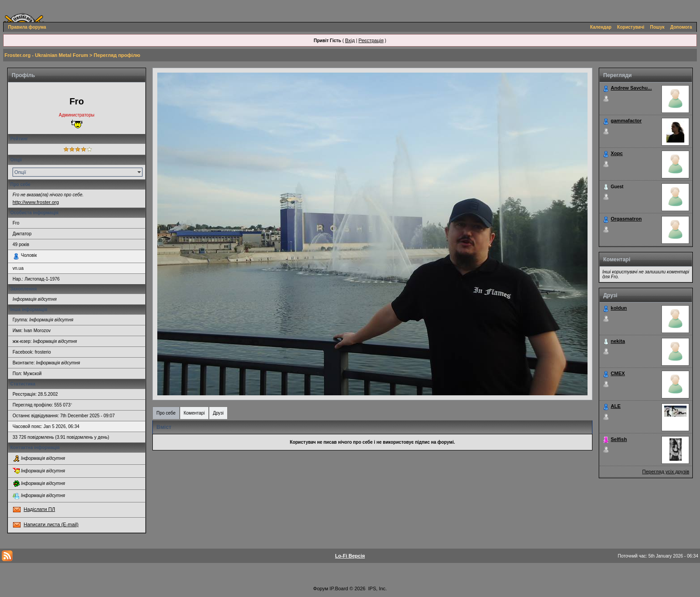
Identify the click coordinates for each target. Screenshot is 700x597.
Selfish (619, 439)
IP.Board (339, 588)
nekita (618, 341)
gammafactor (626, 121)
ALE (616, 406)
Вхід (350, 40)
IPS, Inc (377, 588)
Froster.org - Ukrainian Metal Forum (46, 55)
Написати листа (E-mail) (51, 524)
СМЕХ (618, 373)
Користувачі (631, 27)
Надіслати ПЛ (39, 509)
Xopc (617, 153)
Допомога (681, 27)
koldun (619, 308)
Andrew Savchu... (631, 88)
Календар (601, 27)
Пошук (657, 27)
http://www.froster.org (36, 202)
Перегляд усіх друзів (666, 472)
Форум (321, 588)
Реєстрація (371, 40)
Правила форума (27, 27)
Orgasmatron (626, 219)
